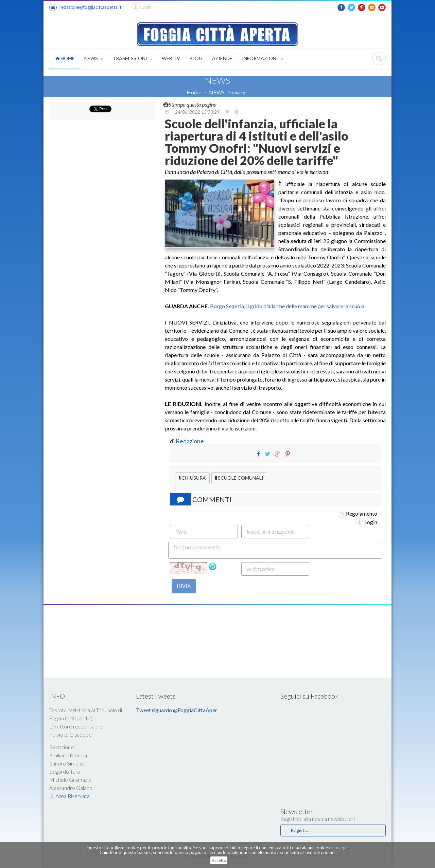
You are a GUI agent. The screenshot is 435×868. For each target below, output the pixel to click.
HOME (65, 58)
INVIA (184, 586)
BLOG (196, 58)
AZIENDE (222, 58)
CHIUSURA (192, 478)
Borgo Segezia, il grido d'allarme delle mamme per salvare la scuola (287, 306)
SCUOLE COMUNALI (239, 478)
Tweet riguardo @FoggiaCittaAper (177, 710)
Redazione (190, 441)
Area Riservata (69, 796)
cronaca (237, 93)
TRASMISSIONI (132, 59)
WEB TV (171, 58)
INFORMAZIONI (263, 59)
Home (194, 92)
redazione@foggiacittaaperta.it (85, 7)
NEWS (94, 59)
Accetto (219, 860)
